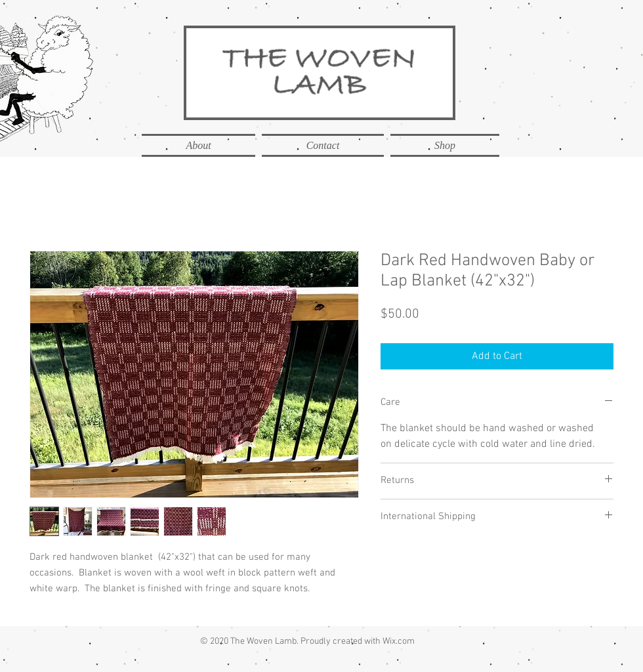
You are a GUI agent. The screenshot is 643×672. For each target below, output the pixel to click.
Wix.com (399, 641)
